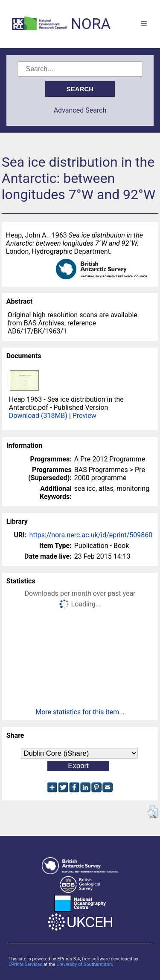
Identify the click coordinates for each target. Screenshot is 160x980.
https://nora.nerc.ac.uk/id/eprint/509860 (91, 535)
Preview (84, 416)
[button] (153, 812)
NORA (91, 24)
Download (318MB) (38, 416)
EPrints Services (25, 964)
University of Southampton (84, 964)
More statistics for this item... (80, 712)
